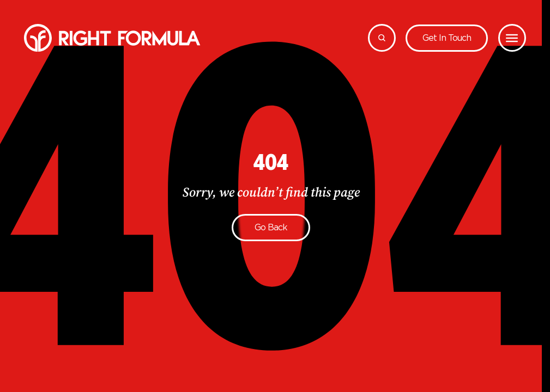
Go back (271, 227)
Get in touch (447, 38)
